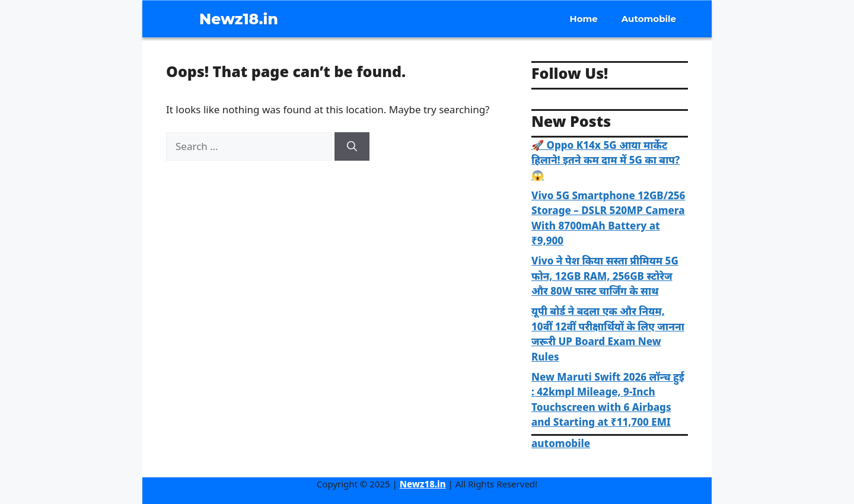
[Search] (352, 146)
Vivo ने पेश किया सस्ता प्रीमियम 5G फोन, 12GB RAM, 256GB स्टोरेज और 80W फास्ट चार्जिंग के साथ (605, 276)
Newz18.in (239, 19)
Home (584, 19)
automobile (561, 443)
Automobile (649, 19)
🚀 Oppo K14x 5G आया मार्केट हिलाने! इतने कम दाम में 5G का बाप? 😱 (606, 160)
